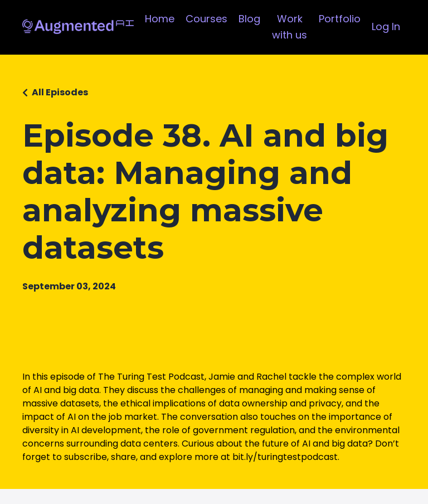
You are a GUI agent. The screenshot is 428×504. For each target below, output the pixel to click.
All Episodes (60, 92)
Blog (249, 19)
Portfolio (340, 19)
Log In (386, 26)
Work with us (290, 27)
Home (160, 19)
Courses (206, 19)
